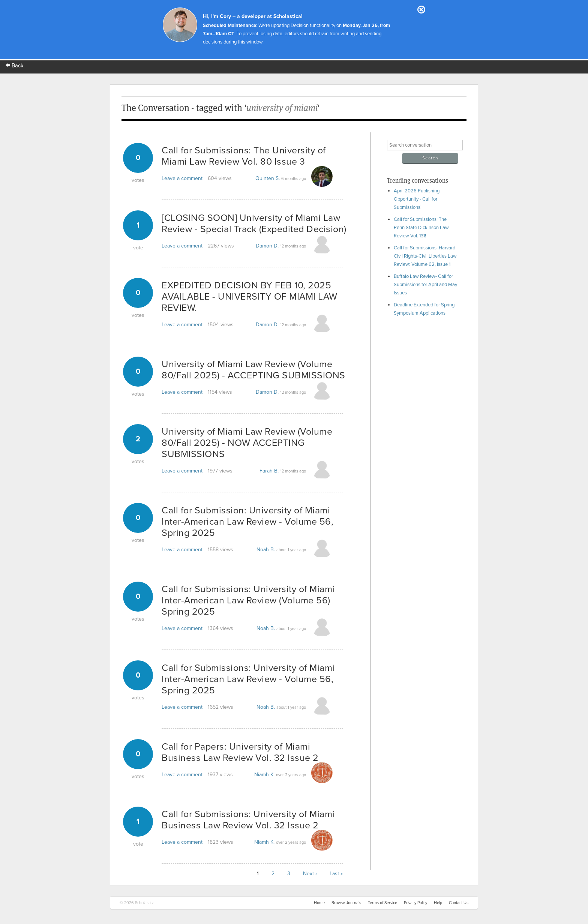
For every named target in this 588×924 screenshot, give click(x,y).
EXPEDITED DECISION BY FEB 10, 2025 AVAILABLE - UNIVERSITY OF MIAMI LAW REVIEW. (250, 297)
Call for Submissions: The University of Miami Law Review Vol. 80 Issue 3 (244, 156)
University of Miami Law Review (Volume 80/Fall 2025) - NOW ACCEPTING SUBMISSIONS (247, 443)
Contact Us (459, 903)
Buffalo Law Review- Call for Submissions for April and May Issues (425, 285)
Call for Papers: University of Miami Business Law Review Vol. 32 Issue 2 (240, 752)
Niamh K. (264, 775)
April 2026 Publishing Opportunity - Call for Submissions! (417, 199)
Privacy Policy (415, 903)
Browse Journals (346, 903)
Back (15, 65)
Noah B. (266, 550)
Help (438, 903)
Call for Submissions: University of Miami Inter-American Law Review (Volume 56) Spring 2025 (248, 600)
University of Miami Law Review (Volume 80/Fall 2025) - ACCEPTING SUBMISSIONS (253, 370)
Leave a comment (182, 178)
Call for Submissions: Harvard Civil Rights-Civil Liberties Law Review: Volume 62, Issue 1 (425, 256)
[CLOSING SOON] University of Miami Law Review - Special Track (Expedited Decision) (254, 223)
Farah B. (269, 471)
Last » (336, 874)
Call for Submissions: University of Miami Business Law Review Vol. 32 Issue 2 (248, 820)
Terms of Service (382, 903)
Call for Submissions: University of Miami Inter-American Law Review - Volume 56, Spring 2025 (248, 679)
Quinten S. (268, 178)
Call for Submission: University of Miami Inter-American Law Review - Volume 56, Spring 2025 (247, 522)
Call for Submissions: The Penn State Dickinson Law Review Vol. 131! (421, 228)
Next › (310, 874)
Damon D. (267, 246)
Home (319, 903)
